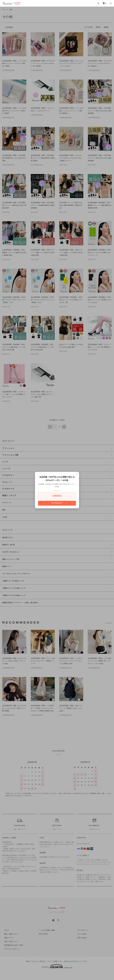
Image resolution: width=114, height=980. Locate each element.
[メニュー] (111, 3)
